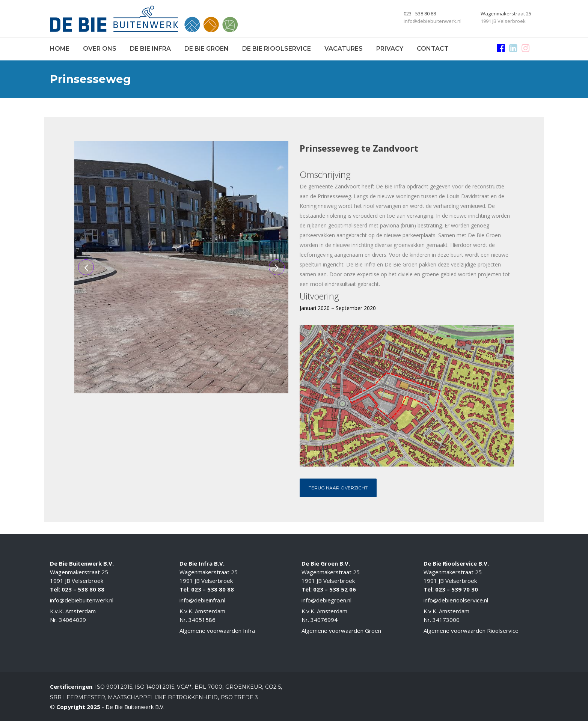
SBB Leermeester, (78, 697)
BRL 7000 (208, 687)
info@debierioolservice (453, 600)
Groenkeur (244, 687)
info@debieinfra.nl (202, 600)
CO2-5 (273, 687)
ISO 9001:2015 (114, 687)
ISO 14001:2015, (156, 687)
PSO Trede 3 (239, 697)
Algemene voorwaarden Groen (341, 631)
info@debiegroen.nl (326, 600)
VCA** (184, 687)
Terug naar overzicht (338, 488)
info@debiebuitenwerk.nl (82, 600)
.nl (485, 600)
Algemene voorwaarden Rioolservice (471, 631)
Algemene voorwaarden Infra (217, 631)
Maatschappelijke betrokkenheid (163, 697)
